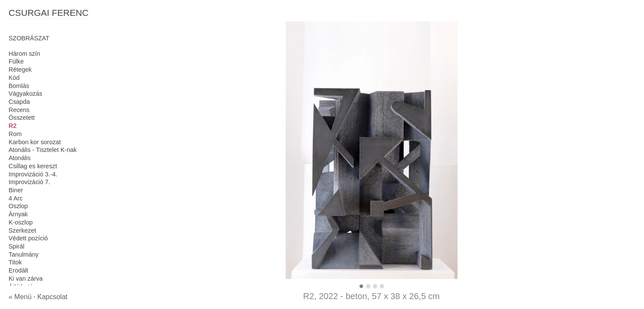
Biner (16, 190)
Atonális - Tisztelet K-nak (43, 150)
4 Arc (16, 198)
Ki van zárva (26, 279)
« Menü (20, 297)
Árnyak (18, 214)
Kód (14, 78)
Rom (15, 134)
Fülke (16, 61)
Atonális (20, 158)
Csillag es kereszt (33, 166)
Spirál (17, 246)
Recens (19, 110)
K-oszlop (21, 222)
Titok (15, 262)
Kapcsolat (52, 297)
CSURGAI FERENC (49, 13)
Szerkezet (22, 230)
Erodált (18, 270)
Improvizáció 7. (29, 182)
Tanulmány (24, 254)
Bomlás (19, 86)
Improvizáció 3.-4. (33, 174)
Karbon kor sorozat (35, 142)
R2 (12, 126)
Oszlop (18, 206)
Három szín (24, 54)
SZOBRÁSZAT (29, 38)
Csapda (19, 102)
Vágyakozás (25, 94)
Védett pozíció (28, 238)
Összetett (22, 118)
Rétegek (20, 70)
